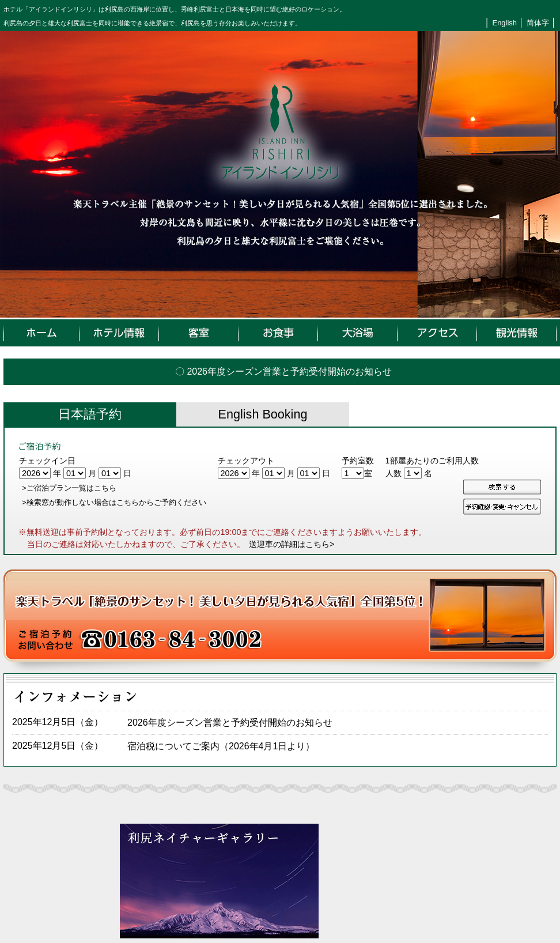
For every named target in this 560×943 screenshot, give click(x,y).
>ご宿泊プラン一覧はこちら (69, 488)
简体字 (538, 23)
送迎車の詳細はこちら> (292, 544)
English (505, 23)
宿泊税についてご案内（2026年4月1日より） (221, 746)
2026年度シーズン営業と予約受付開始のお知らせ (230, 723)
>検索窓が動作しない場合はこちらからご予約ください (114, 502)
